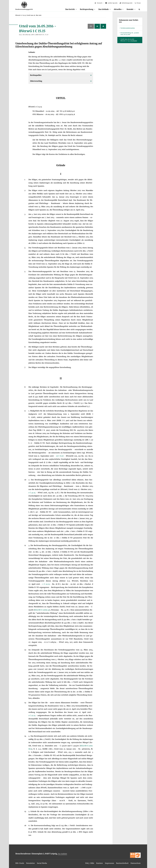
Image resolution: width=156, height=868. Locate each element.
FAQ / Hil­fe (89, 863)
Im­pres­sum (109, 863)
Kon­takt (130, 9)
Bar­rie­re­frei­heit (122, 863)
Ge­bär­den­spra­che (126, 3)
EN (91, 26)
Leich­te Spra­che (111, 3)
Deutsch (98, 3)
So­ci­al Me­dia (42, 863)
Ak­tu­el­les (117, 9)
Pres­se (138, 3)
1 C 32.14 (32, 493)
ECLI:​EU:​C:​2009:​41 (42, 610)
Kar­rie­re (99, 863)
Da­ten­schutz (135, 863)
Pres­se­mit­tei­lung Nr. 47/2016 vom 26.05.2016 (130, 34)
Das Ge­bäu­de (103, 9)
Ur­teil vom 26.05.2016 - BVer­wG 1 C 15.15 (129, 40)
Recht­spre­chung (86, 9)
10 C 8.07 (60, 456)
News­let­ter (31, 863)
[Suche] (140, 9)
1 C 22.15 (46, 584)
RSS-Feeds (20, 863)
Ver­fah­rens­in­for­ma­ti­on (128, 28)
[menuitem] (70, 9)
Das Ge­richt (69, 9)
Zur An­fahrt (62, 854)
